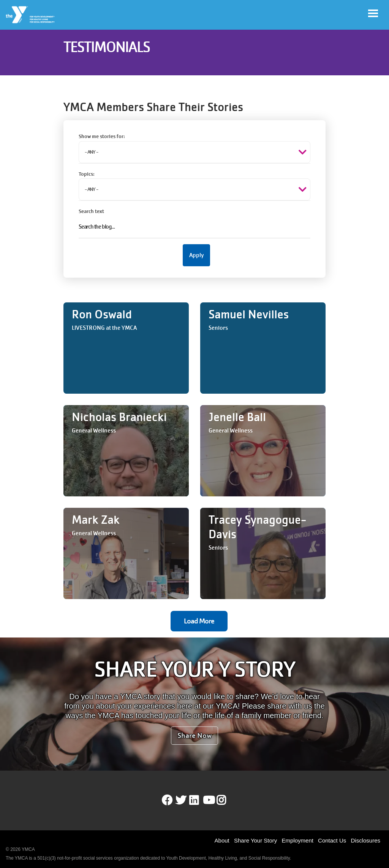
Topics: (87, 174)
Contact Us (332, 840)
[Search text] (194, 227)
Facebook (167, 800)
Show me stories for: (102, 136)
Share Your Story (255, 840)
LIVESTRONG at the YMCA (104, 328)
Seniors (218, 328)
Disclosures (365, 840)
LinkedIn (199, 800)
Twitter (181, 800)
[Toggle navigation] (373, 13)
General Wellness (94, 431)
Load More (199, 621)
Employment (298, 840)
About (222, 840)
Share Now (194, 735)
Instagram (227, 800)
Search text (91, 211)
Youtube (208, 800)
